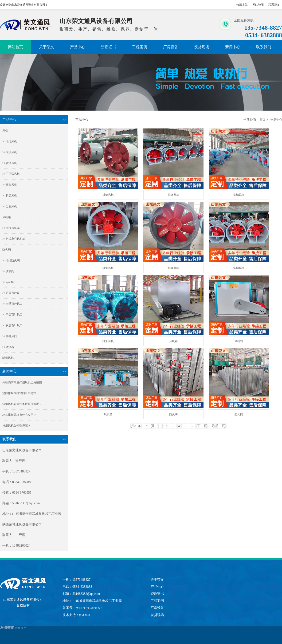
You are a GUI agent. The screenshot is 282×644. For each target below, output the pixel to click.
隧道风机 (8, 358)
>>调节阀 (8, 271)
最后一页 (218, 426)
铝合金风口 (9, 282)
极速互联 (85, 615)
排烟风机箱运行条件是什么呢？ (22, 404)
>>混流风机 (10, 152)
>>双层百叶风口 (12, 325)
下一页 (202, 426)
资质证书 (109, 47)
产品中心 (78, 47)
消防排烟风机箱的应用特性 (19, 393)
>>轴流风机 (10, 163)
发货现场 (202, 47)
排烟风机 (108, 195)
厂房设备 (171, 47)
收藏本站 (242, 5)
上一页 (149, 426)
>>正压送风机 (11, 174)
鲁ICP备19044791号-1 (89, 608)
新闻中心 (233, 47)
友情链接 (7, 628)
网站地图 (258, 5)
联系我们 (264, 47)
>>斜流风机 (10, 196)
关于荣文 (47, 47)
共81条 (136, 426)
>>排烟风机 (10, 141)
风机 (5, 131)
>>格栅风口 (10, 336)
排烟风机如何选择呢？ (16, 426)
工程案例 (140, 47)
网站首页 (16, 47)
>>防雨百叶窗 (11, 293)
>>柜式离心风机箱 (14, 239)
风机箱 (7, 217)
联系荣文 (274, 5)
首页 (262, 120)
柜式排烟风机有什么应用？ (19, 415)
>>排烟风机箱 (11, 228)
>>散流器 (8, 347)
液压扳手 (21, 628)
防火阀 (7, 250)
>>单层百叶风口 (12, 315)
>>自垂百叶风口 (12, 304)
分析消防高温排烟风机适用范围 (22, 382)
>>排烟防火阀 (11, 260)
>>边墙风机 (10, 206)
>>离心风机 (10, 185)
